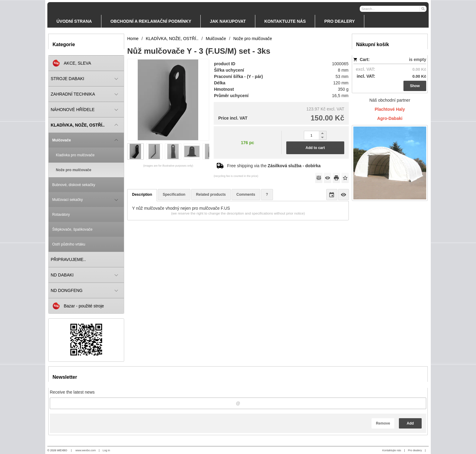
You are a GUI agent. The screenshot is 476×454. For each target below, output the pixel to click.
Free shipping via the (274, 166)
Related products (211, 195)
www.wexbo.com (86, 450)
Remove (383, 423)
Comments (246, 195)
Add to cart (315, 148)
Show (415, 86)
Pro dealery (415, 450)
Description (142, 195)
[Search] (423, 8)
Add (410, 423)
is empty (418, 59)
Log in (106, 450)
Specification (174, 195)
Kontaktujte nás (392, 450)
